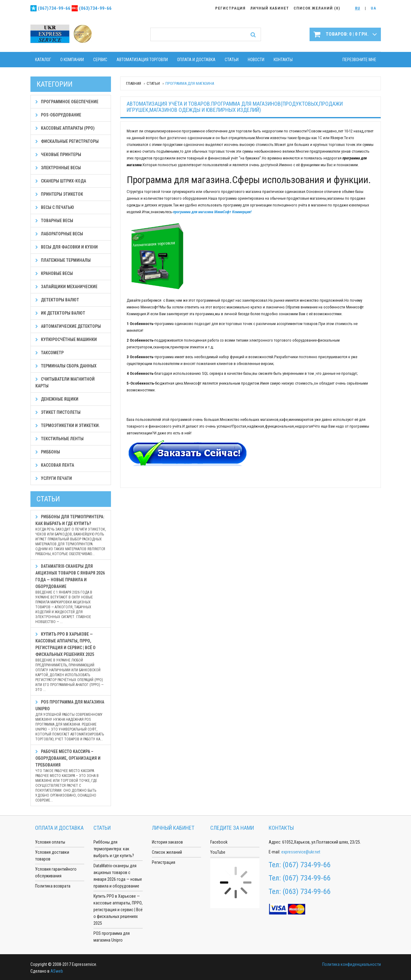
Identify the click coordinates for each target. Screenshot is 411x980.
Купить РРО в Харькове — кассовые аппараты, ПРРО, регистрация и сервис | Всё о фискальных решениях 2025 (71, 662)
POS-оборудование (58, 115)
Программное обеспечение (67, 102)
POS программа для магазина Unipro (71, 721)
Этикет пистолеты (58, 412)
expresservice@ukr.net (301, 852)
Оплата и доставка (196, 60)
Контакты (283, 60)
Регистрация (164, 862)
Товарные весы (54, 221)
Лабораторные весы (59, 234)
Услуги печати (54, 478)
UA (373, 8)
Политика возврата (53, 886)
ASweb (57, 971)
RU (358, 8)
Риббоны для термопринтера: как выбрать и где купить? (71, 535)
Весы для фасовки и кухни (67, 247)
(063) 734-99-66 (306, 892)
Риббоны (48, 452)
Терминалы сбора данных (66, 366)
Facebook (219, 842)
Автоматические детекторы (68, 326)
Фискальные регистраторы (67, 141)
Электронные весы (58, 168)
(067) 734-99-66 (306, 865)
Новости (256, 60)
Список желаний (167, 852)
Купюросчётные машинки (66, 339)
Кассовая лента (55, 465)
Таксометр (49, 353)
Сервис (100, 60)
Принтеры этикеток (59, 194)
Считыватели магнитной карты (65, 382)
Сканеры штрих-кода (61, 181)
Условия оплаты (50, 842)
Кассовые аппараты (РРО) (65, 128)
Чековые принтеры (58, 155)
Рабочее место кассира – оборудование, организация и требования (71, 776)
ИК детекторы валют (60, 313)
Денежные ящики (57, 399)
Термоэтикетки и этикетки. (68, 425)
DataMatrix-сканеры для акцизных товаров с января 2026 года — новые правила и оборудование (71, 594)
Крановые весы (54, 273)
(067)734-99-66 (54, 8)
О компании (72, 60)
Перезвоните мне (359, 60)
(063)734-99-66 (95, 8)
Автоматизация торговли (142, 60)
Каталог (43, 60)
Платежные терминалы (63, 260)
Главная (134, 83)
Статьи (232, 60)
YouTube (218, 852)
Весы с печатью (55, 207)
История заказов (167, 842)
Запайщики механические (66, 287)
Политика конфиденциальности (352, 964)
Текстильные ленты (59, 439)
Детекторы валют (57, 300)
